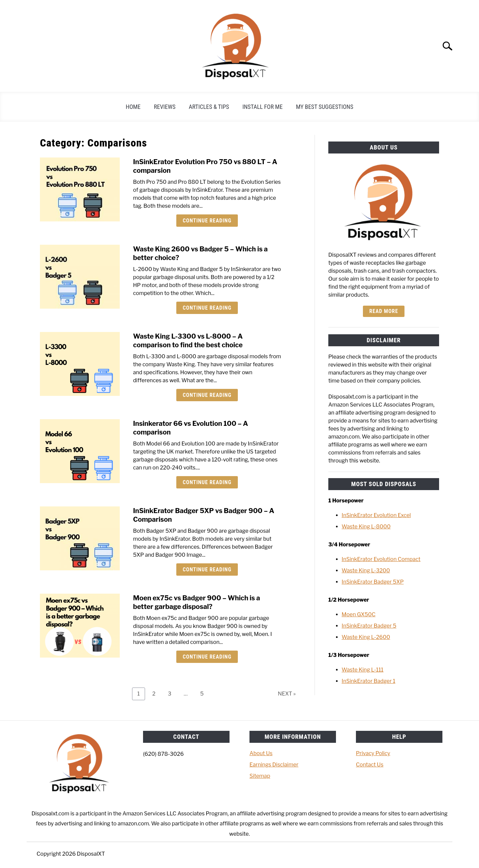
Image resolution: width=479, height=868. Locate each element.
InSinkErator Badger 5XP (373, 582)
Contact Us (370, 765)
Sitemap (260, 776)
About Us (261, 753)
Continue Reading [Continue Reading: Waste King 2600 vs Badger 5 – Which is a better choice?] (207, 308)
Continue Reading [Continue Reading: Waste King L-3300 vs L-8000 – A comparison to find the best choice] (207, 395)
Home (133, 107)
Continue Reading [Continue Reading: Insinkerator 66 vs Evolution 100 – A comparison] (207, 482)
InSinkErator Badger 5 (369, 626)
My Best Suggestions (325, 107)
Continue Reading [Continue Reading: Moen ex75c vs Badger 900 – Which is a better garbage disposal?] (207, 657)
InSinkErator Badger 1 (368, 681)
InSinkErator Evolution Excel (376, 515)
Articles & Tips (209, 107)
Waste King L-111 (363, 670)
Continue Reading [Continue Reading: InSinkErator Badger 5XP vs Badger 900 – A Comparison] (207, 570)
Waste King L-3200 (366, 571)
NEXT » (287, 694)
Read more (384, 311)
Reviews (165, 107)
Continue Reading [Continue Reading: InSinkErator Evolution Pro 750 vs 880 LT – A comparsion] (207, 221)
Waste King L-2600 (366, 637)
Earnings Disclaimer (274, 765)
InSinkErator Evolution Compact (381, 559)
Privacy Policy (373, 753)
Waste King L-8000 (366, 527)
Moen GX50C (359, 614)
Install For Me (263, 107)
